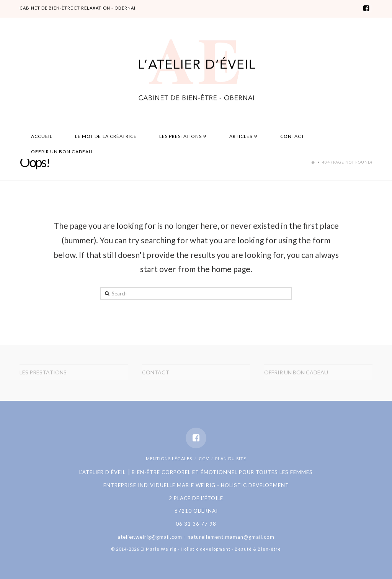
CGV (204, 458)
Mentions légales (169, 458)
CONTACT (156, 372)
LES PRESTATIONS (43, 372)
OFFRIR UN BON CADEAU (296, 372)
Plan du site (231, 458)
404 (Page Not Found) (347, 162)
